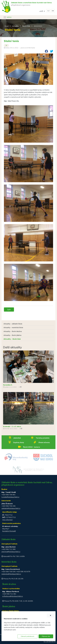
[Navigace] (7, 17)
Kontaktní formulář (9, 531)
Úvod (7, 26)
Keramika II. (8, 385)
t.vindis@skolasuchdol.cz (10, 497)
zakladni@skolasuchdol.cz (11, 508)
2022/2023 (38, 26)
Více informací (7, 520)
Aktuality (15, 26)
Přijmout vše (46, 636)
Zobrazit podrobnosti (27, 636)
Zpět (9, 310)
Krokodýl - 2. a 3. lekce (12, 426)
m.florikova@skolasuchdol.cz (13, 596)
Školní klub (26, 26)
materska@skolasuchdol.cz (11, 574)
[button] (42, 11)
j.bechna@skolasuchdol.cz (11, 552)
